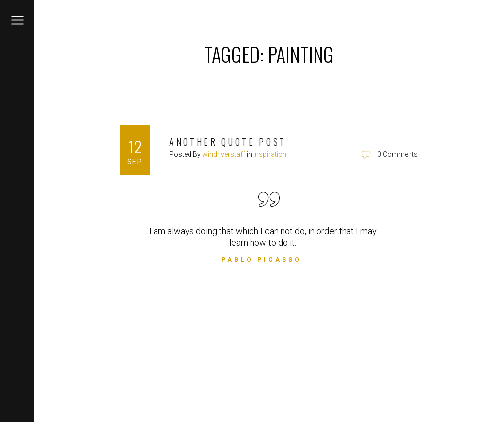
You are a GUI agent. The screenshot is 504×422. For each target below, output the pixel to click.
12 (135, 146)
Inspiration (270, 154)
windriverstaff (224, 154)
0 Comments (398, 154)
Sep (135, 162)
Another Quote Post (228, 142)
